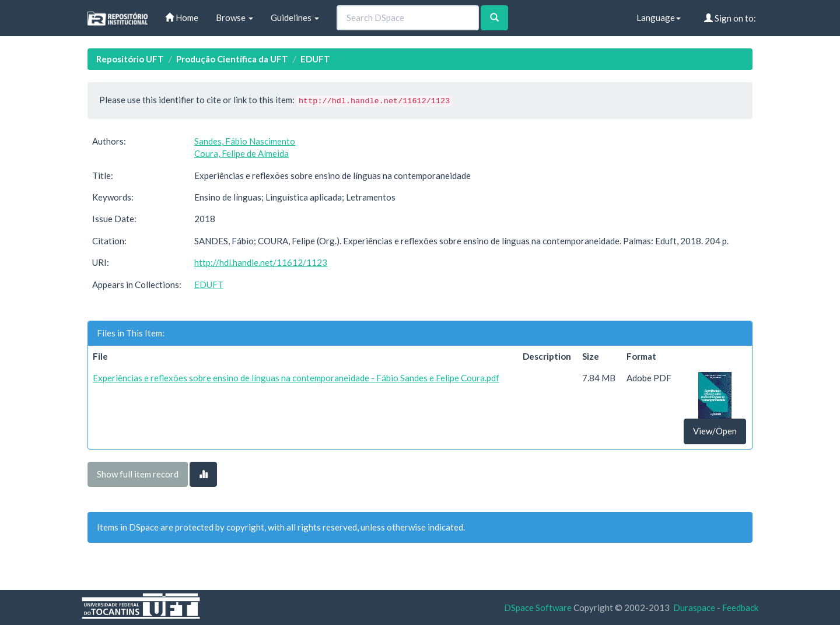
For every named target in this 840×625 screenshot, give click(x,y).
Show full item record (138, 474)
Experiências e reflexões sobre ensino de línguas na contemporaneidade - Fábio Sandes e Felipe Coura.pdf (296, 378)
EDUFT (315, 59)
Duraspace (694, 608)
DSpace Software (538, 608)
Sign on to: (730, 18)
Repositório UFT (130, 59)
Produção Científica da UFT (232, 59)
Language (659, 17)
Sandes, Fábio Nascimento (245, 141)
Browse (235, 17)
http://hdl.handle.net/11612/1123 (261, 262)
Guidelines (295, 17)
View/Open (715, 431)
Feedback (740, 608)
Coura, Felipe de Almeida (242, 153)
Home (182, 17)
